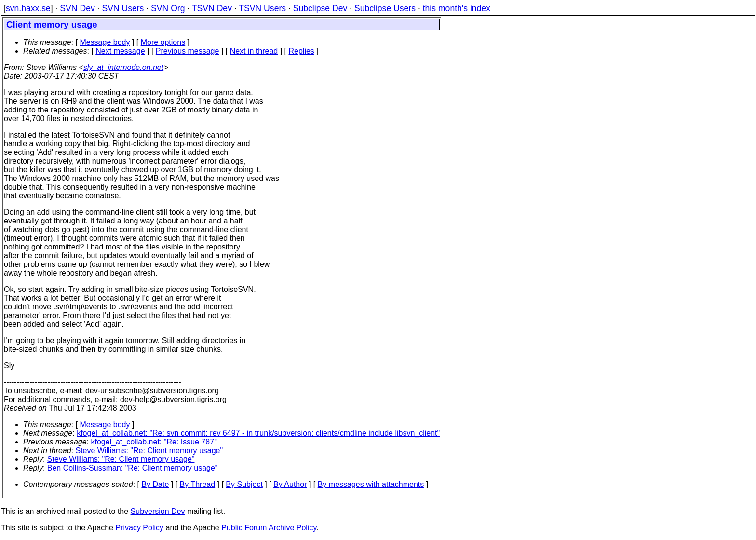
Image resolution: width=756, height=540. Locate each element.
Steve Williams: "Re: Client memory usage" (149, 450)
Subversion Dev (158, 511)
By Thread (198, 484)
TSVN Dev (212, 8)
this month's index (457, 8)
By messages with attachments (371, 484)
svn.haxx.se (28, 8)
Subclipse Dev (320, 8)
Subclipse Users (385, 8)
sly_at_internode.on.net (123, 67)
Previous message (188, 51)
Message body (105, 42)
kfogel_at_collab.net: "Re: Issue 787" (154, 442)
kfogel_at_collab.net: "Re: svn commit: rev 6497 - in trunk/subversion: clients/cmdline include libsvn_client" (258, 433)
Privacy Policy (139, 528)
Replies (302, 51)
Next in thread (254, 51)
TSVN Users (262, 8)
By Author (290, 484)
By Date (155, 484)
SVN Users (123, 8)
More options (163, 42)
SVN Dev (77, 8)
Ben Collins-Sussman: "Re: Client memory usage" (133, 468)
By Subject (244, 484)
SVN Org (168, 8)
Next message (120, 51)
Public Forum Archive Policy (269, 528)
